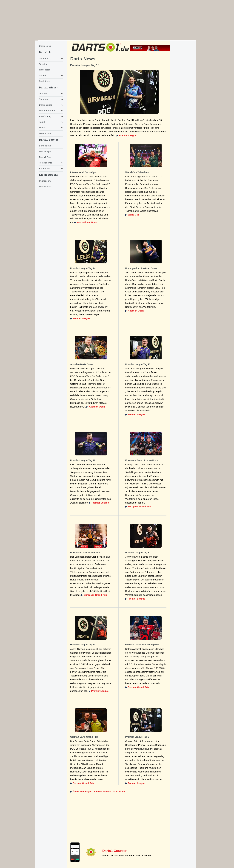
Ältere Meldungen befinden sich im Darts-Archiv (99, 792)
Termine (43, 64)
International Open (87, 222)
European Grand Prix (139, 507)
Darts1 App (45, 151)
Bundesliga (45, 146)
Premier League (128, 135)
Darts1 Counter (114, 851)
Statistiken (45, 81)
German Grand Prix (138, 687)
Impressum (45, 181)
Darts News (45, 46)
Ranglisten (45, 70)
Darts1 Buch (46, 157)
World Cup (134, 215)
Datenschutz (46, 187)
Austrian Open (136, 311)
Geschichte (45, 133)
